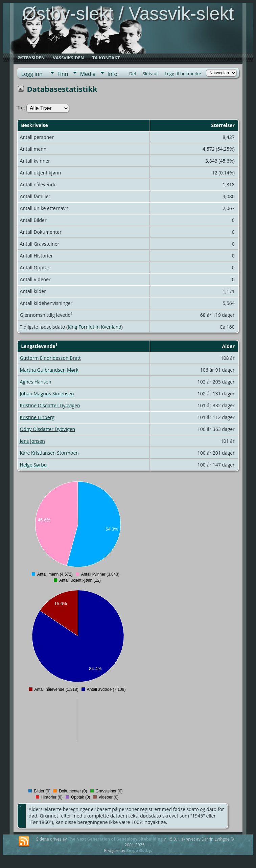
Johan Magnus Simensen (47, 394)
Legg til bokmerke (183, 74)
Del (133, 74)
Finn (63, 74)
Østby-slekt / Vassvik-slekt (128, 13)
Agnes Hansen (36, 382)
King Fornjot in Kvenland (95, 327)
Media (88, 74)
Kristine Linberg (37, 417)
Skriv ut (150, 74)
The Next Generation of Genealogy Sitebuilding (115, 839)
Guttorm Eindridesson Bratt (50, 358)
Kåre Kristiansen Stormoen (49, 453)
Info (112, 74)
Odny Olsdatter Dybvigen (48, 429)
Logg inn (32, 74)
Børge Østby (138, 851)
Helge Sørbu (33, 465)
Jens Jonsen (32, 441)
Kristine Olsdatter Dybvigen (50, 405)
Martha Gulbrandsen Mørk (49, 370)
